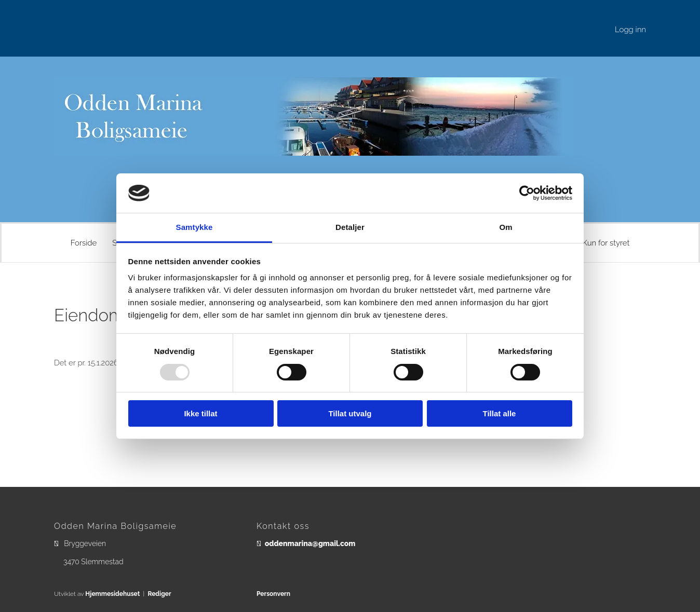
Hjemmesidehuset (112, 594)
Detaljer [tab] (350, 227)
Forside (84, 243)
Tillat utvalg (350, 413)
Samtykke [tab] (194, 227)
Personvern (273, 594)
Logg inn (630, 30)
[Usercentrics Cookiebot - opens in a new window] (527, 193)
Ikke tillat (200, 413)
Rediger (159, 594)
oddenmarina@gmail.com (310, 543)
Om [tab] (506, 227)
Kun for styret (606, 243)
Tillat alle (500, 413)
